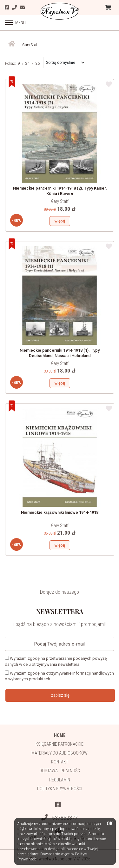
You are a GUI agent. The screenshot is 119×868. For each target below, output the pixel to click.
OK (110, 824)
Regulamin (60, 780)
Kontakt (60, 762)
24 (28, 64)
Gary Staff (60, 201)
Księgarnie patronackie (60, 744)
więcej (60, 221)
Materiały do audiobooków (60, 753)
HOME (60, 735)
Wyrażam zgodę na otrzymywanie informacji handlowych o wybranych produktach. (59, 676)
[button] (65, 63)
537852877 (60, 818)
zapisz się (60, 695)
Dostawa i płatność (60, 771)
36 (37, 64)
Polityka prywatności (60, 789)
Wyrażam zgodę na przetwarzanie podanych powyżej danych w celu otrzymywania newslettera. (56, 661)
